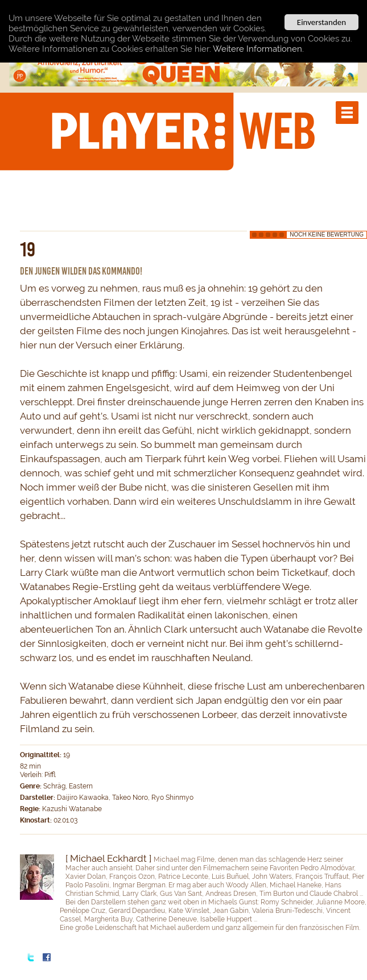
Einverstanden (321, 22)
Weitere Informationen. (258, 48)
